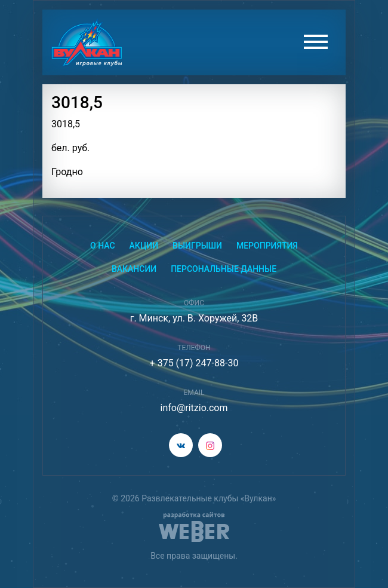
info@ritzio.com (194, 408)
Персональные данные (224, 269)
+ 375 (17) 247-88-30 (194, 363)
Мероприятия (267, 246)
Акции (144, 246)
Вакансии (134, 269)
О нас (103, 246)
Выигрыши (197, 246)
